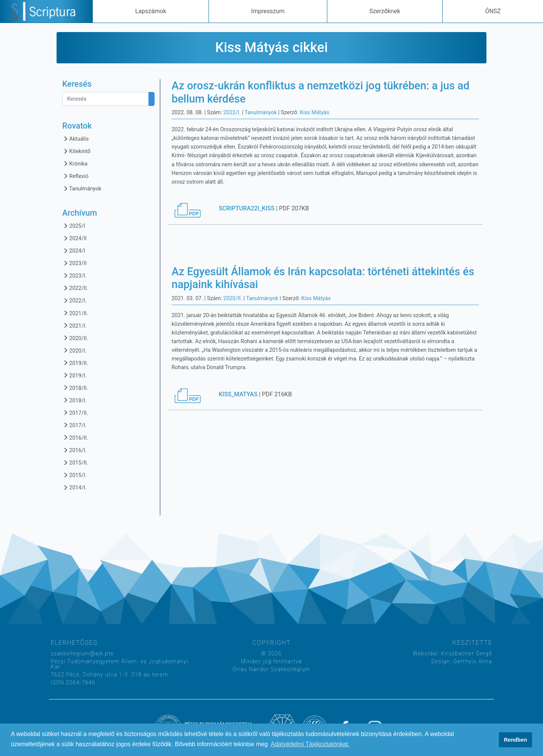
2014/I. (74, 487)
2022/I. (74, 300)
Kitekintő (76, 151)
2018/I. (74, 400)
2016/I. (74, 450)
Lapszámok (150, 11)
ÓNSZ (493, 11)
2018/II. (75, 388)
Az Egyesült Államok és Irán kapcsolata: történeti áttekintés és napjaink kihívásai (323, 278)
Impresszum (268, 11)
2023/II (74, 263)
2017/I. (74, 425)
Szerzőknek (385, 11)
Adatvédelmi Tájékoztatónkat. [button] (310, 744)
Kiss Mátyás (314, 113)
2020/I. (74, 350)
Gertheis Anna (472, 661)
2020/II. (75, 338)
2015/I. (74, 475)
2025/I (74, 226)
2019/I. (74, 375)
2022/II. (75, 288)
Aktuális (75, 139)
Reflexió (75, 176)
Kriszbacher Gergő (466, 653)
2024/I (74, 251)
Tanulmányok (82, 188)
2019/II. (75, 363)
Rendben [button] (515, 740)
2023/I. (74, 275)
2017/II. (75, 413)
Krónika (75, 163)
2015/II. (75, 462)
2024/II (74, 238)
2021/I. (74, 326)
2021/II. (75, 313)
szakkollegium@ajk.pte (82, 653)
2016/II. (75, 438)
